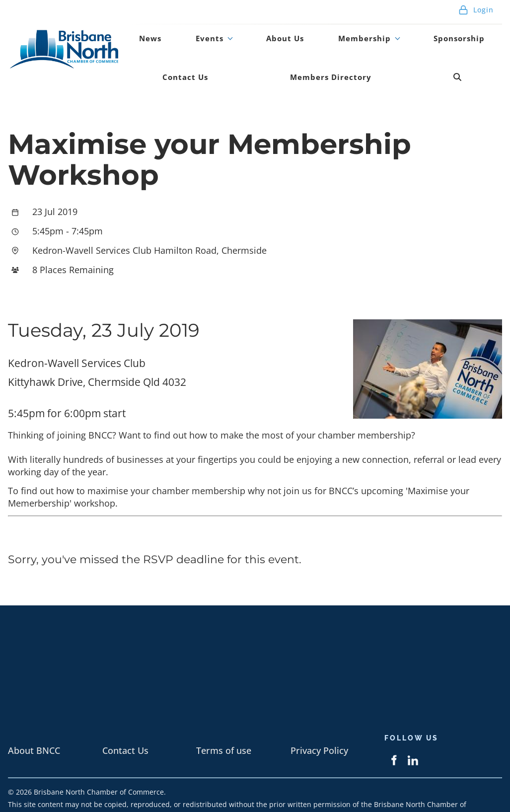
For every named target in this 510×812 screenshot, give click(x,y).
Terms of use (224, 724)
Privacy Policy (319, 724)
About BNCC (34, 724)
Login (476, 10)
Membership (314, 32)
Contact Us (468, 32)
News (142, 32)
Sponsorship (398, 32)
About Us (247, 32)
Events (186, 32)
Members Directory (239, 57)
